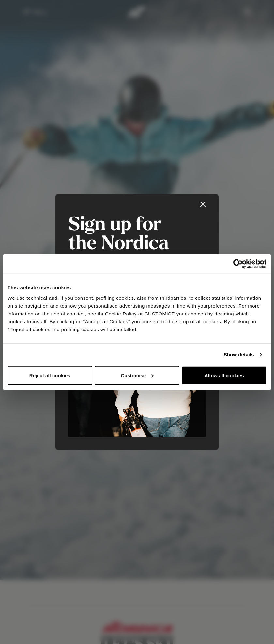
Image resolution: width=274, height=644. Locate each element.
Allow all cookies (224, 375)
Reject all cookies (50, 375)
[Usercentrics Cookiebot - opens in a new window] (238, 264)
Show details (239, 354)
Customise (137, 375)
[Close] (203, 204)
